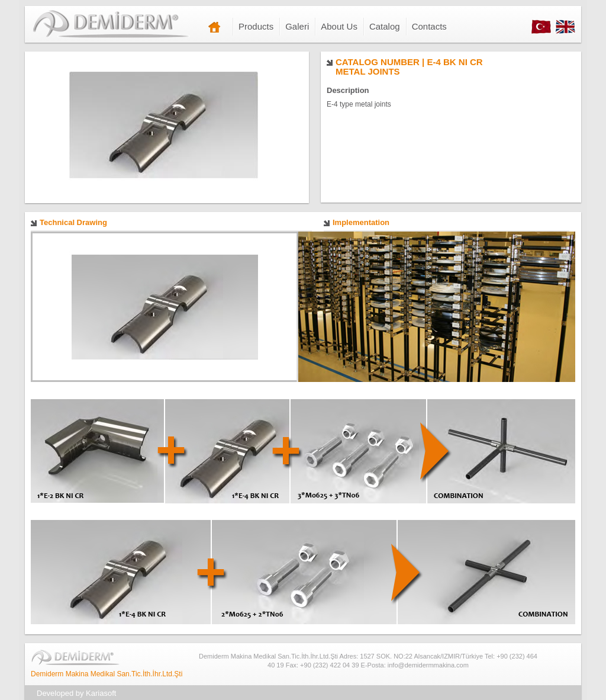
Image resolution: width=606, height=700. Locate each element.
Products (256, 26)
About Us (339, 26)
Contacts (429, 26)
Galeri (297, 26)
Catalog (385, 26)
